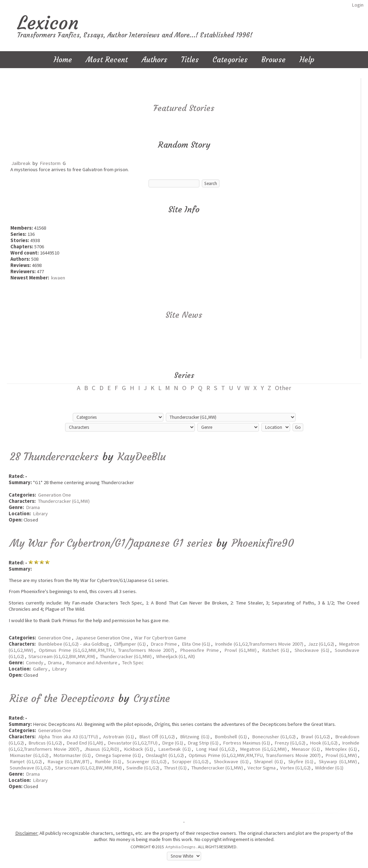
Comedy (35, 663)
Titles (190, 60)
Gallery (40, 669)
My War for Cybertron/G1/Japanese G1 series (111, 543)
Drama (33, 507)
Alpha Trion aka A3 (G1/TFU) (68, 737)
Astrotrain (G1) (119, 737)
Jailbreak (21, 163)
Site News (184, 315)
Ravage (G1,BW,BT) (69, 761)
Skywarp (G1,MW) (338, 761)
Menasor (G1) (306, 749)
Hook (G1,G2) (324, 743)
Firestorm (50, 163)
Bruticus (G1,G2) (45, 743)
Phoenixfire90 (263, 543)
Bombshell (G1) (231, 737)
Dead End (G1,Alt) (85, 743)
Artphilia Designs (180, 847)
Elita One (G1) (196, 644)
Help (307, 60)
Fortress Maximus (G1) (246, 743)
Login (358, 5)
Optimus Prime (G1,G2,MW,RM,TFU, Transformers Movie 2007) (106, 650)
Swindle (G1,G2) (143, 768)
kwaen (58, 278)
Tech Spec (133, 663)
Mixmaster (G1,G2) (29, 755)
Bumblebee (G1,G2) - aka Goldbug (74, 644)
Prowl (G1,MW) (240, 650)
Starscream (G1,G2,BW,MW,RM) (62, 656)
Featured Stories (184, 108)
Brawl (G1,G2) (315, 737)
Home (63, 60)
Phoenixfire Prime (199, 650)
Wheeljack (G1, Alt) (176, 656)
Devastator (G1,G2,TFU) (133, 743)
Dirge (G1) (173, 743)
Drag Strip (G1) (203, 743)
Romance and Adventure (92, 663)
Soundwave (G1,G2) (30, 768)
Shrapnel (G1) (268, 761)
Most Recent (107, 60)
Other (283, 388)
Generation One (55, 495)
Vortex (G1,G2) (295, 768)
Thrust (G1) (175, 768)
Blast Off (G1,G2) (157, 737)
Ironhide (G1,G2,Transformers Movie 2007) (259, 644)
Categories (230, 60)
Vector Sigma (262, 768)
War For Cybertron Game (160, 638)
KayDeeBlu (142, 457)
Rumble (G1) (108, 761)
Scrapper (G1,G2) (190, 761)
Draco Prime (164, 644)
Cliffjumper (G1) (130, 644)
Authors (154, 60)
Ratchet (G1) (276, 650)
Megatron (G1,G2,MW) (263, 749)
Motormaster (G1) (72, 755)
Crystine (152, 698)
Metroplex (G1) (341, 749)
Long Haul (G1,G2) (215, 749)
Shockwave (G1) (312, 650)
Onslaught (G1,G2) (165, 755)
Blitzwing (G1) (195, 737)
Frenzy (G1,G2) (290, 743)
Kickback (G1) (138, 749)
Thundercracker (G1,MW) (64, 501)
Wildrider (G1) (329, 768)
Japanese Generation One (103, 638)
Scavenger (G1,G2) (147, 761)
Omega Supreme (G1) (118, 755)
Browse (273, 60)
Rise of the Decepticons (62, 698)
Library (40, 514)
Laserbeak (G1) (174, 749)
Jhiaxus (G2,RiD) (102, 749)
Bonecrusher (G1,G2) (274, 737)
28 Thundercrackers (54, 457)
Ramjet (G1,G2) (26, 761)
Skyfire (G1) (301, 761)
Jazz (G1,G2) (321, 644)
